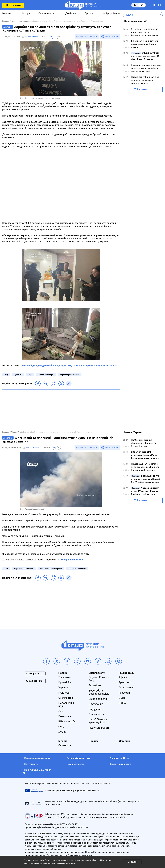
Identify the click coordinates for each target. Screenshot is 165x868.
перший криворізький (70, 375)
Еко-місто (95, 685)
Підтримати (13, 5)
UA (154, 5)
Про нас (89, 14)
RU (160, 5)
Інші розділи (109, 14)
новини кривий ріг (46, 375)
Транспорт (125, 682)
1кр (30, 375)
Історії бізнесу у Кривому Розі (98, 721)
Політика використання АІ (37, 771)
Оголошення (126, 688)
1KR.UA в (89, 37)
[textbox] (141, 15)
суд (6, 375)
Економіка (65, 716)
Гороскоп (124, 693)
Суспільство (66, 698)
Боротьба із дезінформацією (99, 692)
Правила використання (37, 758)
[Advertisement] (61, 410)
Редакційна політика (79, 758)
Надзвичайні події (66, 705)
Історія (26, 14)
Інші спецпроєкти (99, 728)
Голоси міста (96, 714)
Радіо (122, 703)
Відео (122, 698)
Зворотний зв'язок (120, 764)
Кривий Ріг (65, 682)
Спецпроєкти (46, 14)
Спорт (62, 711)
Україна (63, 688)
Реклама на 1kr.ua (119, 758)
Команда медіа (76, 764)
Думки (62, 732)
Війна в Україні (67, 721)
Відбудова (95, 709)
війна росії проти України (51, 569)
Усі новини (141, 89)
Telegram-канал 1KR (72, 560)
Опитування (96, 704)
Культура (64, 693)
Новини (7, 14)
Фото (61, 727)
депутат (18, 375)
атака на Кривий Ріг (77, 569)
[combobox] (141, 15)
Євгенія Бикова (31, 37)
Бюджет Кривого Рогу (99, 679)
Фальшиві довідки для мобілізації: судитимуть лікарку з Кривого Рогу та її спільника (69, 366)
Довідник (71, 14)
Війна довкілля (98, 699)
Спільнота (65, 745)
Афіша (123, 677)
